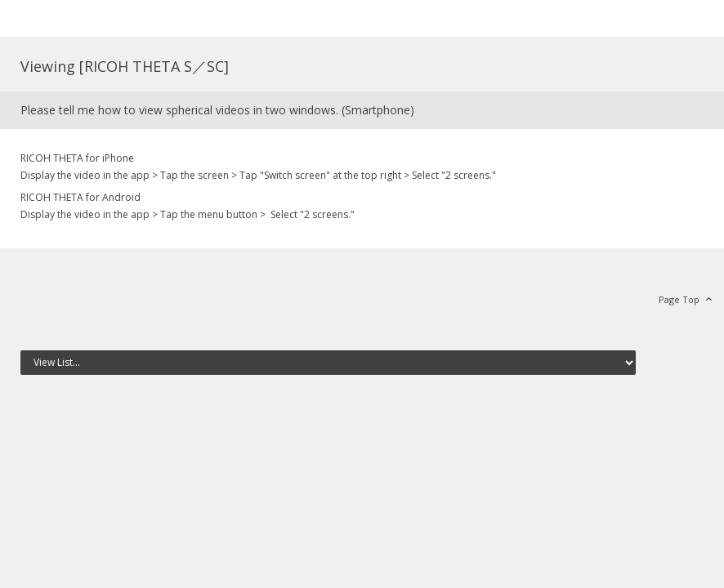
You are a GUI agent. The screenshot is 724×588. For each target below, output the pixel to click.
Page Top (679, 299)
